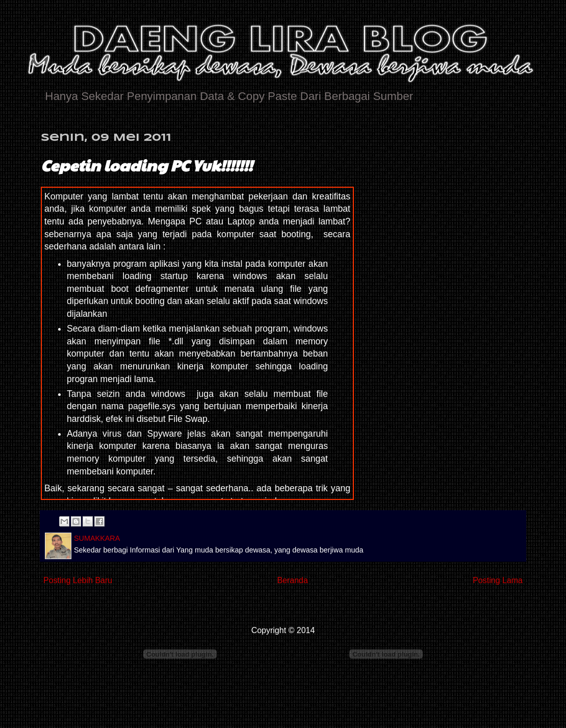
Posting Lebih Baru (78, 580)
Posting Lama (498, 580)
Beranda (292, 580)
